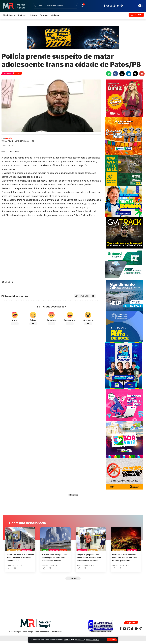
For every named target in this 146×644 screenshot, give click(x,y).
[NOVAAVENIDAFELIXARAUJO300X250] (123, 170)
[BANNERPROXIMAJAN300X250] (125, 405)
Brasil (45, 550)
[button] (111, 640)
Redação (9, 138)
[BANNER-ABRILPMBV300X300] (125, 439)
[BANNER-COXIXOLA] (123, 366)
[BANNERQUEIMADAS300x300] (123, 136)
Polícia (20, 74)
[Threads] (122, 6)
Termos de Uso (94, 640)
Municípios (93, 550)
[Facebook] (105, 6)
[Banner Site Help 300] (125, 295)
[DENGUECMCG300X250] (125, 474)
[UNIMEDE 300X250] (123, 264)
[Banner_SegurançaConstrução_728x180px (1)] (73, 37)
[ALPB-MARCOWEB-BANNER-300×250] (125, 327)
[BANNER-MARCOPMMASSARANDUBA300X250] (123, 201)
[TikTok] (114, 6)
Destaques (8, 74)
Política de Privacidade (75, 640)
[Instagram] (111, 6)
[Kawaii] (118, 6)
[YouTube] (108, 6)
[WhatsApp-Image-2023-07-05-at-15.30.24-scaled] (125, 98)
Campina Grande (14, 550)
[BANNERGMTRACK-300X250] (125, 233)
